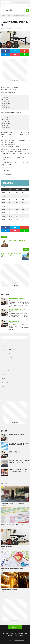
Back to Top (15, 627)
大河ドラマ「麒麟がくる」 (9, 350)
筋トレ (20, 29)
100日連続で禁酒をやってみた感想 (9, 590)
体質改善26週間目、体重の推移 (16, 452)
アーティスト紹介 (7, 354)
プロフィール (6, 633)
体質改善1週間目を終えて (15, 321)
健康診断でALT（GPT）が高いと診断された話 (12, 525)
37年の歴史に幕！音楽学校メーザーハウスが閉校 (12, 503)
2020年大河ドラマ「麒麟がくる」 (17, 240)
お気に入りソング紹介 (8, 358)
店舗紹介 (4, 378)
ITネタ (4, 394)
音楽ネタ (4, 505)
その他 (21, 635)
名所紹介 (4, 374)
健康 (10, 29)
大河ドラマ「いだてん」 (8, 346)
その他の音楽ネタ (7, 370)
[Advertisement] (15, 69)
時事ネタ (4, 390)
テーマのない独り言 (19, 640)
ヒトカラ (4, 362)
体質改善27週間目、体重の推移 (16, 434)
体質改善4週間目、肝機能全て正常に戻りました (12, 568)
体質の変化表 (7, 174)
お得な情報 (5, 382)
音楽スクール (6, 366)
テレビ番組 (20, 633)
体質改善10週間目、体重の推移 (17, 299)
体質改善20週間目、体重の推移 (17, 310)
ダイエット (16, 29)
